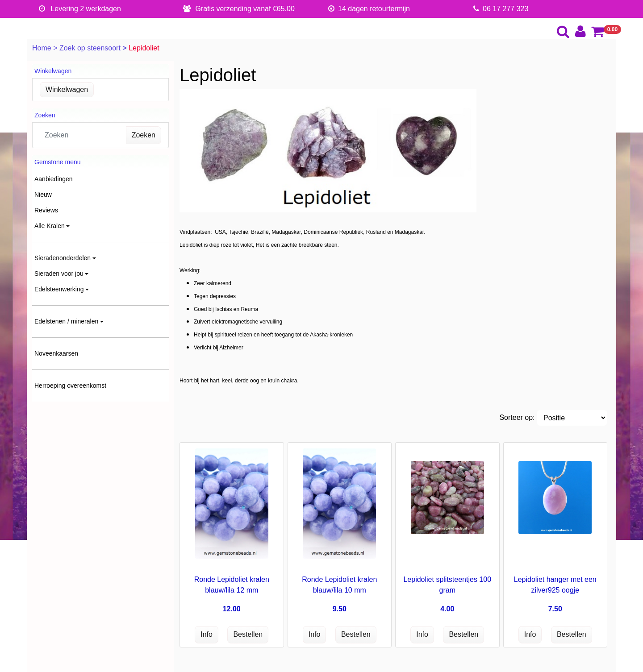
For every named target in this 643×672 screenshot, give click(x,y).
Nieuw (43, 195)
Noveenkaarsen (56, 353)
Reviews (46, 210)
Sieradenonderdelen (63, 258)
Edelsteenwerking (59, 289)
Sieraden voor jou (59, 274)
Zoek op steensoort (91, 48)
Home (43, 48)
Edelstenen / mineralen (66, 321)
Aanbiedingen (54, 179)
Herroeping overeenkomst (70, 386)
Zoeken (144, 135)
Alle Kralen (50, 226)
